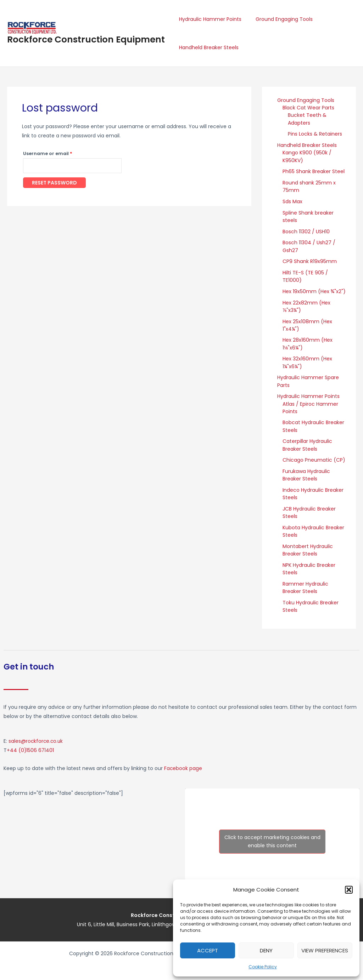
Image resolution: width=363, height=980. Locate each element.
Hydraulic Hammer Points (208, 19)
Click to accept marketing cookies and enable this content (272, 837)
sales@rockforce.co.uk (36, 737)
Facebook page (183, 764)
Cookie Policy (263, 967)
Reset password (54, 183)
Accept (208, 950)
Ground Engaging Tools (278, 19)
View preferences (325, 950)
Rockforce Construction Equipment (86, 39)
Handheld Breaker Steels (207, 47)
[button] (349, 890)
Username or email (58, 153)
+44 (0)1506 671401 (31, 746)
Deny (266, 950)
